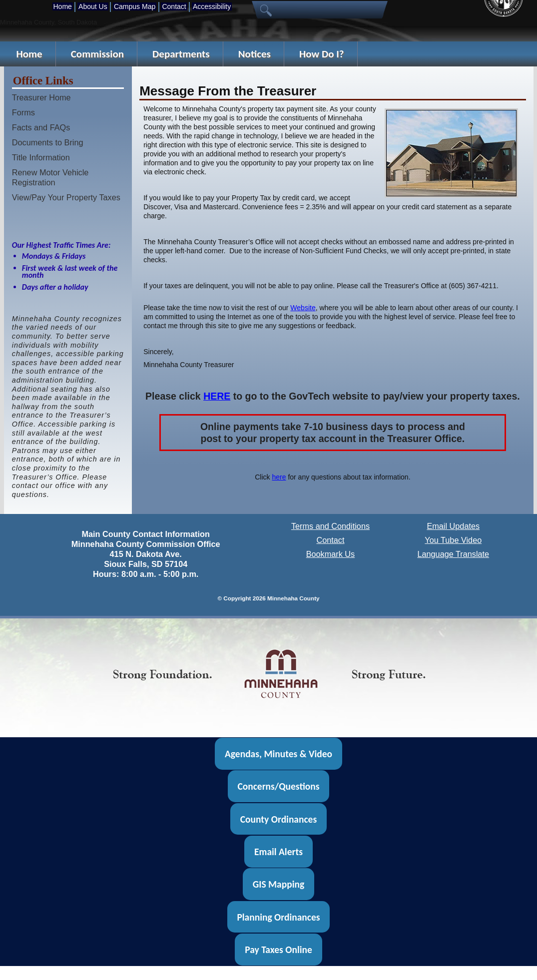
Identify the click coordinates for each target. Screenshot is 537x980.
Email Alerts (278, 852)
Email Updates (453, 526)
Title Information (41, 157)
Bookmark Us (331, 554)
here (279, 477)
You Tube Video (453, 540)
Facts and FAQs (41, 127)
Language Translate (453, 554)
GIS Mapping (278, 884)
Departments (181, 54)
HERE (217, 396)
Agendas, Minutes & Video (278, 754)
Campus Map (135, 6)
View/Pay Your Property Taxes (66, 197)
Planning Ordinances (278, 917)
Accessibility (212, 6)
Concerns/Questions (278, 786)
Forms (23, 112)
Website (303, 308)
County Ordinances (278, 819)
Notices (255, 54)
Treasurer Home (41, 97)
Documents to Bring (48, 142)
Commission (97, 54)
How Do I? (322, 54)
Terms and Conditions (330, 526)
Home (63, 6)
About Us (93, 6)
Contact (174, 6)
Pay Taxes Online (278, 950)
